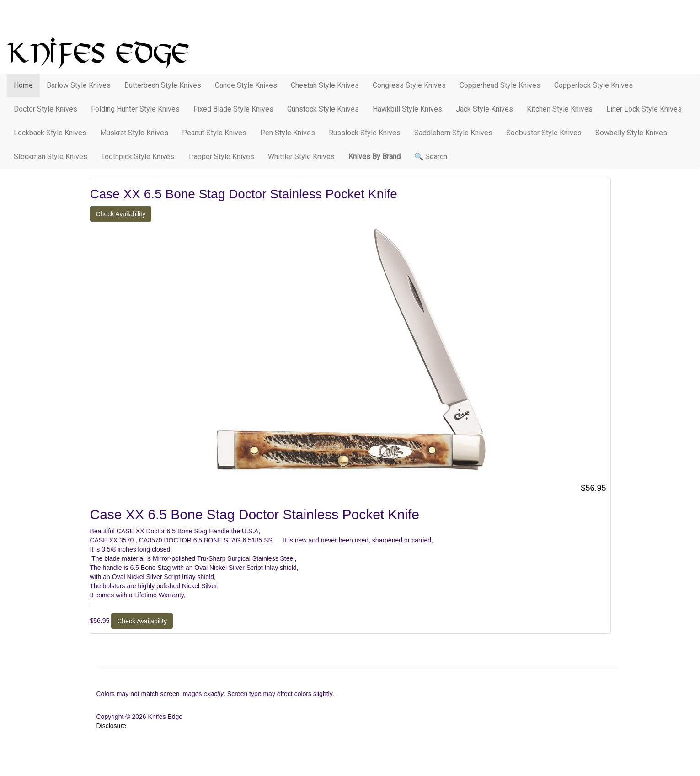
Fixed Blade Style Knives (233, 109)
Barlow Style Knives (79, 85)
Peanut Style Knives (214, 133)
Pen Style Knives (288, 133)
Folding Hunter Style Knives (135, 109)
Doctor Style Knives (45, 109)
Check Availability (121, 214)
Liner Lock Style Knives (644, 109)
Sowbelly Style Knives (631, 133)
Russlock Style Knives (365, 133)
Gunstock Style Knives (323, 109)
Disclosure (111, 726)
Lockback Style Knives (50, 133)
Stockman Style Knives (51, 157)
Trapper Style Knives (221, 157)
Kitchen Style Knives (560, 109)
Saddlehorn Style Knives (453, 133)
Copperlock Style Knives (593, 85)
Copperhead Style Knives (500, 85)
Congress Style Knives (409, 85)
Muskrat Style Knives (134, 133)
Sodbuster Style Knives (544, 133)
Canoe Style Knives (246, 85)
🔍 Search (431, 157)
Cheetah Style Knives (325, 85)
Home (23, 85)
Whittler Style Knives (301, 157)
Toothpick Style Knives (138, 157)
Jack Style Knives (484, 109)
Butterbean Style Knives (163, 85)
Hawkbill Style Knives (407, 109)
